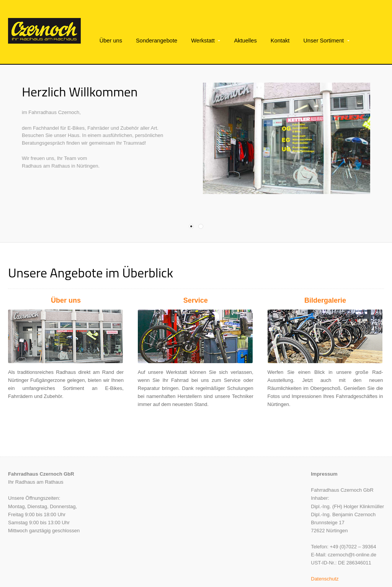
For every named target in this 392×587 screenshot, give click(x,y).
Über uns (111, 41)
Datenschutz (325, 562)
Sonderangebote (157, 41)
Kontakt (280, 41)
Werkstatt (203, 41)
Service (196, 284)
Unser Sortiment (324, 41)
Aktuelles (245, 41)
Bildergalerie (325, 284)
